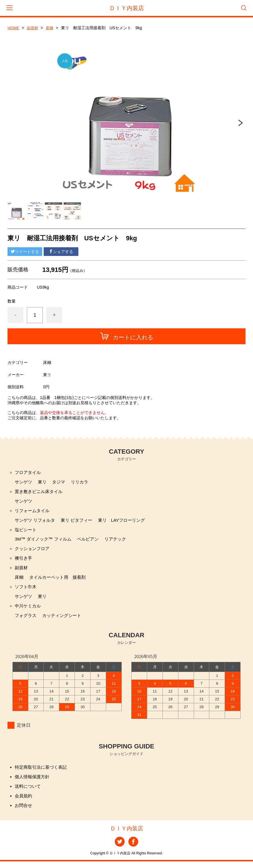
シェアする (61, 252)
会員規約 (24, 802)
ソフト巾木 (26, 591)
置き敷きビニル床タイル (40, 492)
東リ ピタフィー (80, 522)
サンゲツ (24, 482)
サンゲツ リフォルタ (36, 522)
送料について (29, 792)
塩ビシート (26, 532)
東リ (44, 482)
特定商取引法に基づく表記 (43, 772)
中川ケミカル (29, 610)
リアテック (121, 542)
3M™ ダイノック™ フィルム (45, 542)
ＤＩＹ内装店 (127, 8)
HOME (14, 28)
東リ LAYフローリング (128, 522)
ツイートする (25, 252)
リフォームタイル (33, 512)
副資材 (34, 28)
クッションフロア (33, 551)
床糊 (51, 28)
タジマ (61, 482)
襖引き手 (24, 561)
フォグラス (26, 620)
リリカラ (83, 482)
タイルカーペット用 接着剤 (60, 581)
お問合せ (24, 811)
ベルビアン (92, 542)
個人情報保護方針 (33, 782)
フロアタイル (29, 473)
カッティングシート (64, 620)
